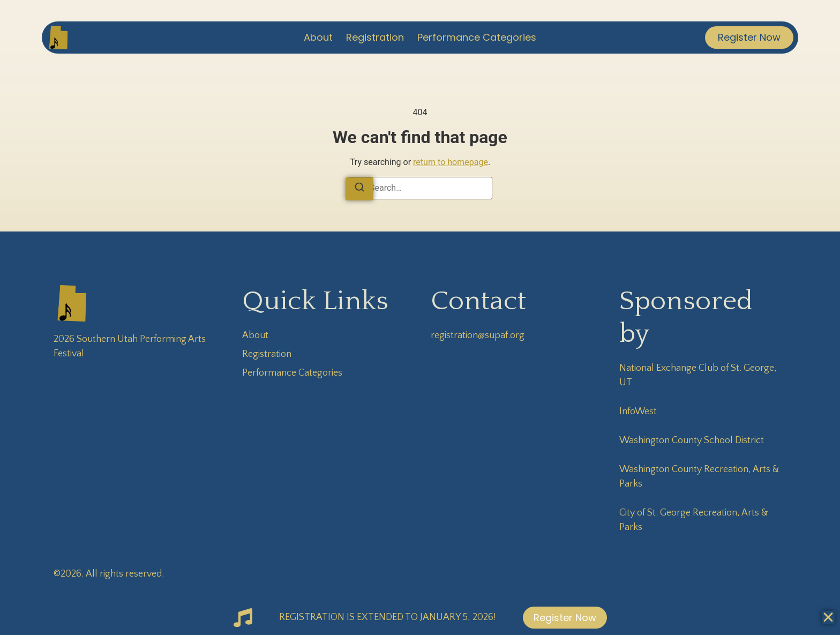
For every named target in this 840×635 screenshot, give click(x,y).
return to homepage (451, 162)
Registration (375, 37)
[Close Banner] (828, 617)
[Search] (359, 189)
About (318, 37)
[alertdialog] (420, 618)
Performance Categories (477, 37)
